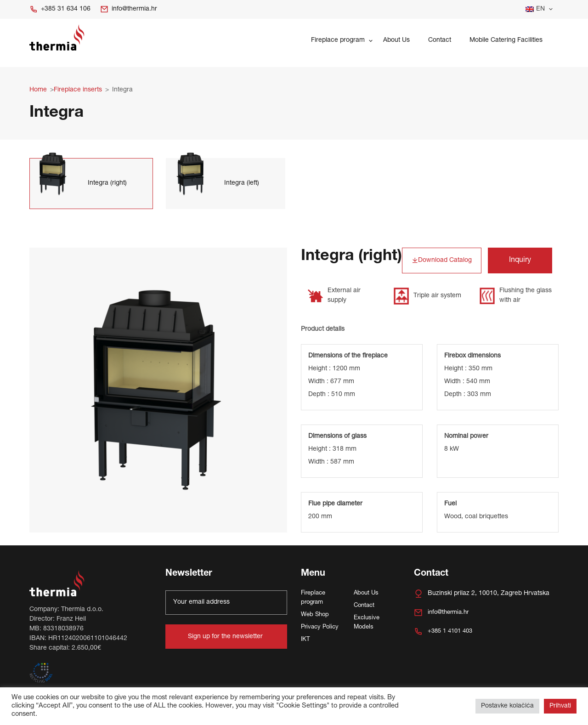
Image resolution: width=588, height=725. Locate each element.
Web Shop (315, 615)
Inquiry (520, 261)
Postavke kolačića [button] (507, 706)
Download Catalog (442, 261)
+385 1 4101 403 (443, 632)
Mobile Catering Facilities (506, 40)
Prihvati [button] (560, 706)
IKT (305, 640)
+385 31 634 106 (60, 9)
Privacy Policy (320, 627)
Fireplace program (338, 40)
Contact (440, 40)
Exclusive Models (367, 623)
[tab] (91, 184)
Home (38, 90)
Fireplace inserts (78, 90)
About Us (396, 40)
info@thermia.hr (129, 9)
